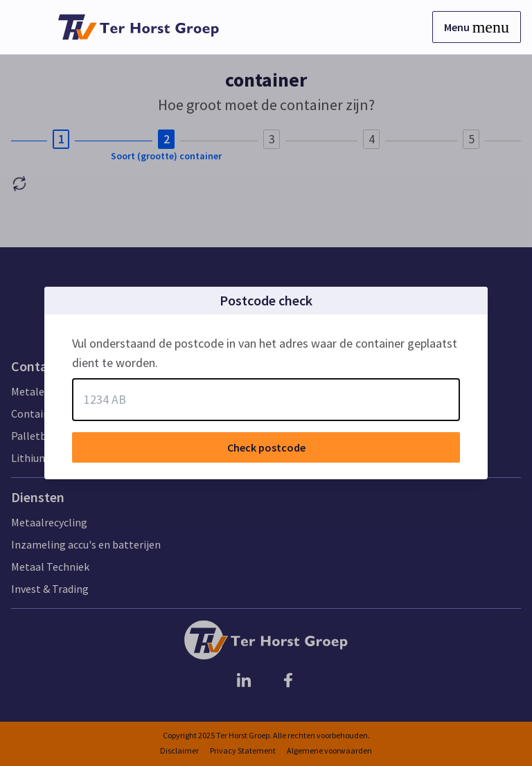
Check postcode (266, 447)
